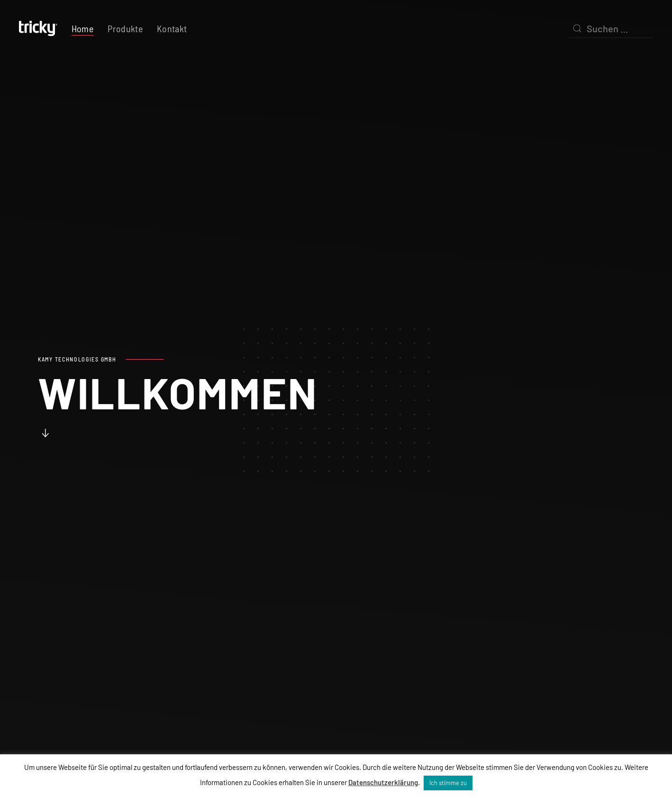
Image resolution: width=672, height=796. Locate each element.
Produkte (125, 28)
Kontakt (172, 28)
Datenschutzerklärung (383, 782)
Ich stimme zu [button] (448, 783)
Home (82, 28)
